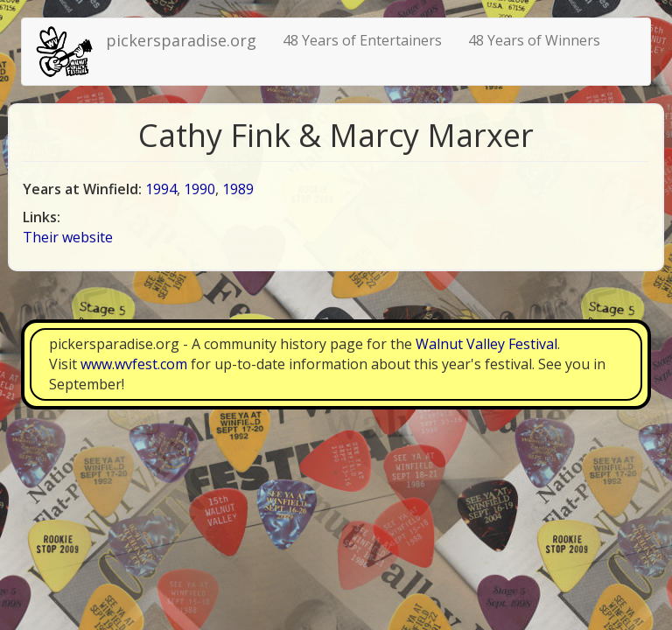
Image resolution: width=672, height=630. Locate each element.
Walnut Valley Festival (486, 344)
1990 (199, 189)
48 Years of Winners (534, 40)
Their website (68, 237)
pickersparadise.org (181, 40)
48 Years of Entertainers (362, 40)
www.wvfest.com (134, 364)
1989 (238, 189)
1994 (161, 189)
